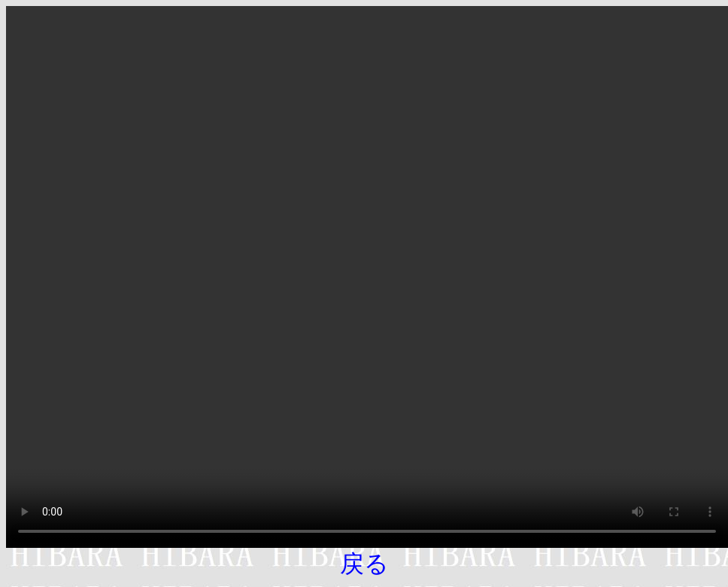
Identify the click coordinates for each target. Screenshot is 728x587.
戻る (364, 564)
